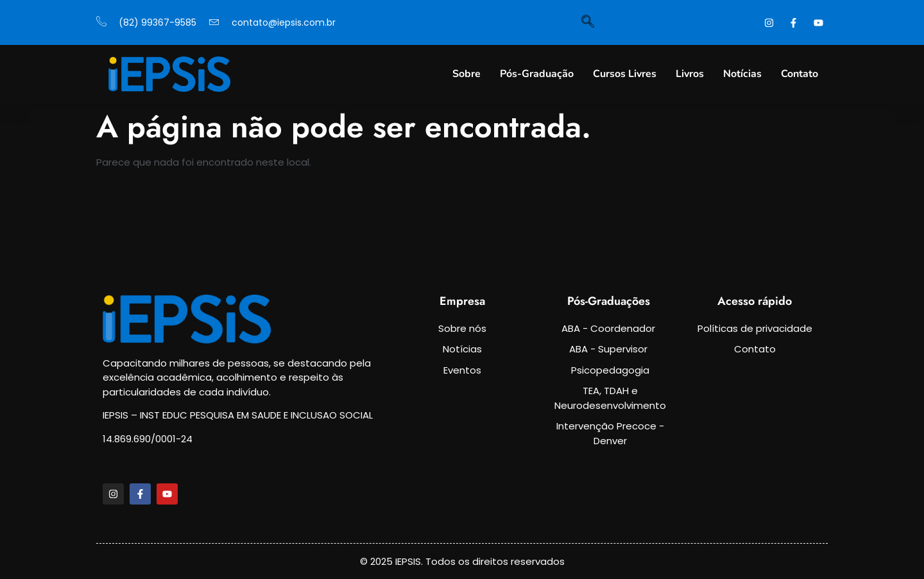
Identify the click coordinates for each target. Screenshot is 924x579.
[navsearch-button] (588, 22)
